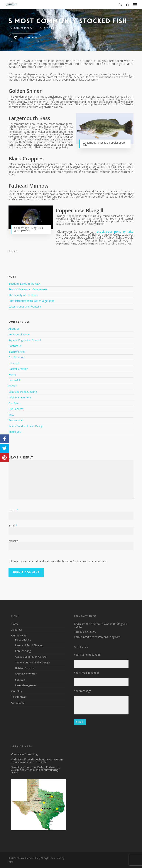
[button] (135, 4)
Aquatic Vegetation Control (25, 340)
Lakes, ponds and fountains (25, 306)
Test (11, 415)
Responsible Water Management (28, 289)
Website (13, 541)
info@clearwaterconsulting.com (101, 637)
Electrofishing (17, 352)
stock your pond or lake (115, 232)
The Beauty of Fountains (23, 295)
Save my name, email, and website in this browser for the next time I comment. (60, 561)
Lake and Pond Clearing (23, 392)
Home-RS (14, 380)
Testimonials (16, 420)
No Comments (25, 38)
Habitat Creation (18, 369)
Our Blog (14, 403)
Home (12, 374)
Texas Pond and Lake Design (26, 426)
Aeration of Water (19, 334)
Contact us (15, 346)
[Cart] (127, 4)
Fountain (14, 363)
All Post (75, 28)
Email (13, 525)
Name (13, 510)
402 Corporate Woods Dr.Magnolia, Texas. (101, 625)
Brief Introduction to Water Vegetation (32, 301)
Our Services (16, 409)
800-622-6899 (87, 632)
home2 (13, 386)
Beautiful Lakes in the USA (24, 284)
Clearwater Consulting (24, 754)
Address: (79, 624)
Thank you (15, 432)
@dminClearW (22, 28)
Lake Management (20, 397)
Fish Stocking (16, 357)
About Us (14, 329)
